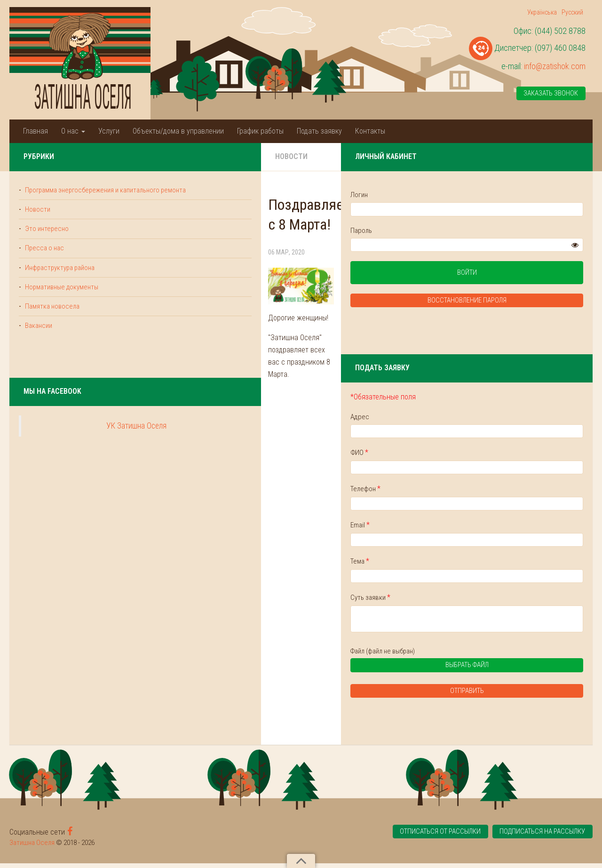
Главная (36, 131)
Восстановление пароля (522, 302)
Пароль (472, 231)
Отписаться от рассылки (436, 837)
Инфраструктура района (60, 279)
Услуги (109, 131)
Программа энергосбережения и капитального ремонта (71, 195)
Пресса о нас (44, 260)
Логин (470, 195)
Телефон (476, 491)
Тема (470, 564)
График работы (260, 131)
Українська (542, 12)
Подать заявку (319, 131)
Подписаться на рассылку (542, 837)
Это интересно (47, 240)
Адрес (470, 418)
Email (471, 528)
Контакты (370, 131)
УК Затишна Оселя (81, 440)
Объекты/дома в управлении (178, 131)
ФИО (470, 455)
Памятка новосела (52, 319)
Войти (522, 274)
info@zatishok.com (555, 66)
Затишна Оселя (32, 848)
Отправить (522, 696)
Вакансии (38, 339)
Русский (572, 12)
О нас (73, 131)
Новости (181, 156)
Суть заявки (481, 601)
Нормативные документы (63, 300)
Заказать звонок (551, 94)
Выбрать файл (506, 671)
